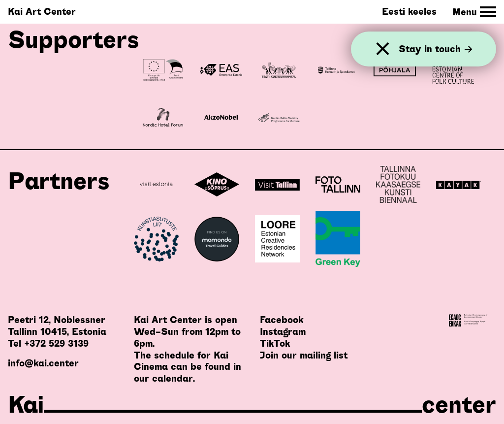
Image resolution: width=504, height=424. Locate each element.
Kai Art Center (42, 12)
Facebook (282, 320)
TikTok (275, 343)
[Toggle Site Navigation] (474, 12)
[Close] (383, 49)
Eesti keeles (409, 12)
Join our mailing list (304, 355)
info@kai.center (43, 363)
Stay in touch (436, 49)
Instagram (283, 332)
